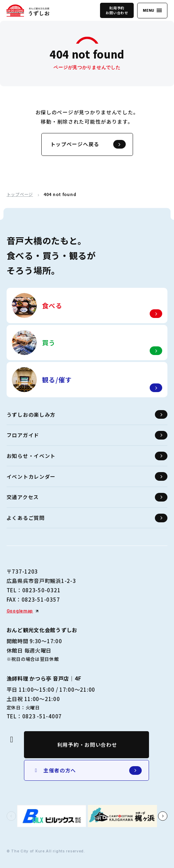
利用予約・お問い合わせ (87, 745)
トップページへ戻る (88, 144)
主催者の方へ (87, 770)
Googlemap (20, 611)
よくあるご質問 (87, 518)
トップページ (20, 194)
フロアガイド (87, 435)
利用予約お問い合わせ (117, 10)
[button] (11, 816)
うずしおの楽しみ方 (87, 414)
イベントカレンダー (87, 476)
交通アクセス (87, 497)
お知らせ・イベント (87, 456)
